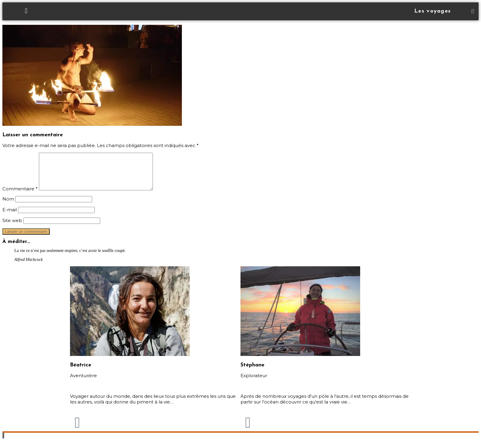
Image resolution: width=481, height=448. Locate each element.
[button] (473, 11)
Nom (8, 206)
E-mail (10, 217)
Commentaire (20, 196)
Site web (12, 228)
